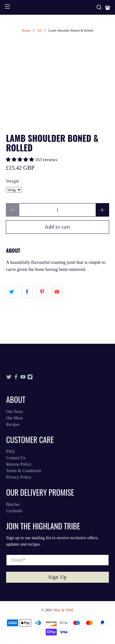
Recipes (13, 424)
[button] (20, 160)
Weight (12, 181)
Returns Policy (19, 464)
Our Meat (14, 418)
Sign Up (58, 577)
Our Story (15, 412)
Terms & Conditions (24, 471)
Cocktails (14, 511)
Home (26, 30)
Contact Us (16, 458)
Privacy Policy (19, 477)
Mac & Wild (63, 610)
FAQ (10, 451)
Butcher (13, 504)
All (39, 30)
